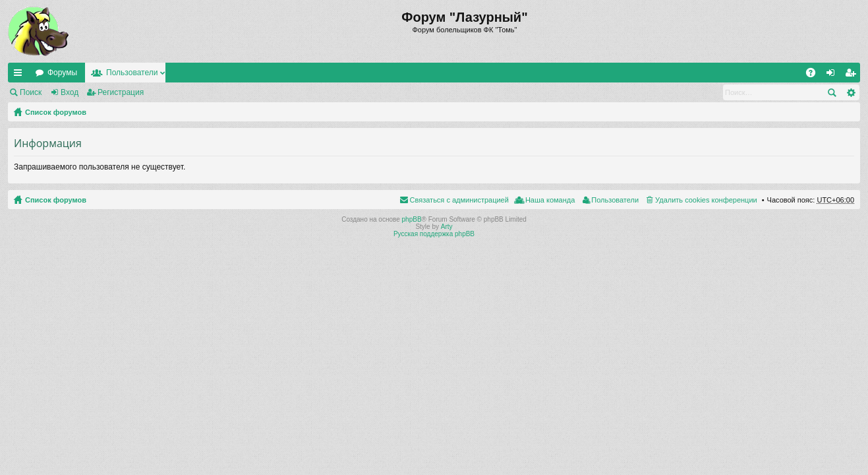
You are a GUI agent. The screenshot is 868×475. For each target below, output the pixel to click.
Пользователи (132, 73)
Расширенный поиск (851, 92)
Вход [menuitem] (833, 75)
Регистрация (121, 92)
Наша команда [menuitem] (550, 200)
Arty (447, 227)
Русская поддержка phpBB (434, 234)
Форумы (62, 73)
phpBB (412, 219)
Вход (70, 92)
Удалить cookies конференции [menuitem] (706, 200)
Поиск (31, 92)
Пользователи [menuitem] (615, 200)
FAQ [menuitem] (815, 75)
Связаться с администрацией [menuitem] (459, 200)
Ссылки (20, 75)
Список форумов (56, 112)
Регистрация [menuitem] (853, 75)
